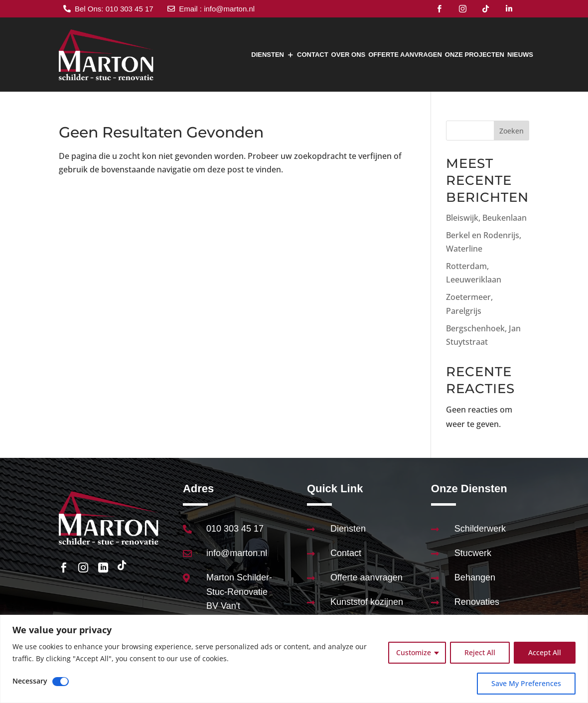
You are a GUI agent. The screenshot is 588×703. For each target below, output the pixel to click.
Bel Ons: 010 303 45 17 (114, 9)
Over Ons (349, 55)
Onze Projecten (475, 55)
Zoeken (512, 131)
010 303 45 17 (235, 529)
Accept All (545, 652)
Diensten (268, 55)
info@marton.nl (237, 553)
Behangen (475, 577)
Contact (313, 55)
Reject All (480, 652)
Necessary (30, 681)
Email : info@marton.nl (217, 9)
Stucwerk (473, 553)
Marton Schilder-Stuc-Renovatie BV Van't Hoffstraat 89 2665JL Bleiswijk (239, 606)
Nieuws (520, 55)
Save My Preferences (526, 683)
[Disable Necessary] (61, 682)
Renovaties (477, 602)
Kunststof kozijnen (367, 602)
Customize (414, 652)
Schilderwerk (480, 529)
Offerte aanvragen (405, 55)
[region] (294, 659)
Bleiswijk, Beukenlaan (486, 218)
